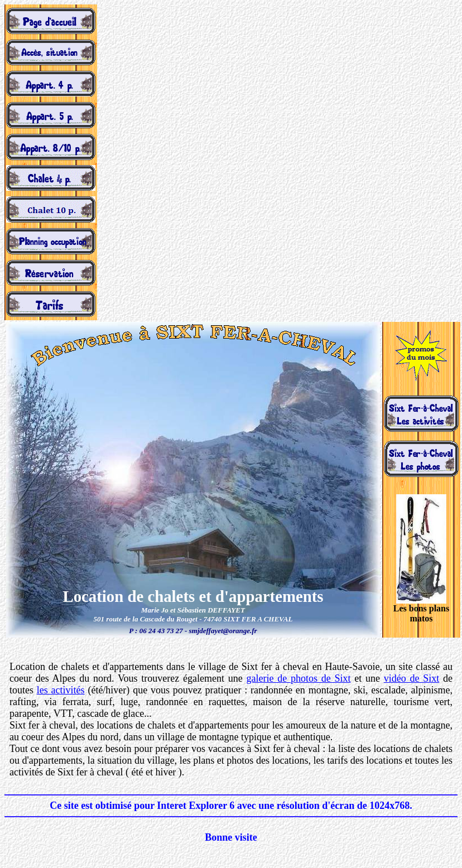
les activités (61, 690)
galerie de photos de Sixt (299, 678)
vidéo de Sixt (412, 678)
